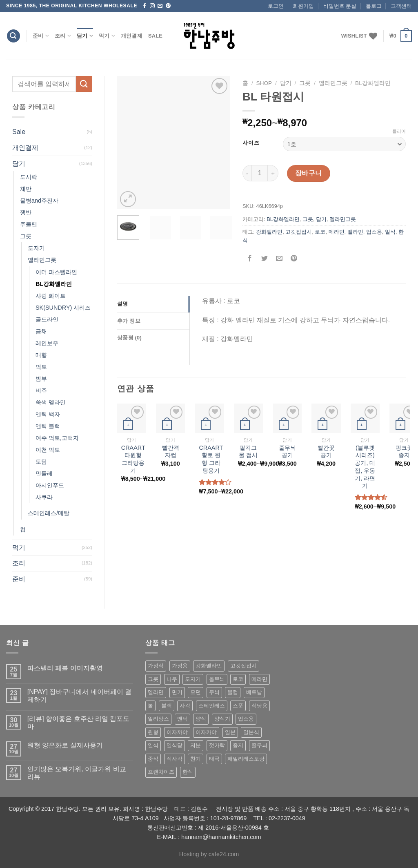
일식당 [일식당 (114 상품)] (175, 745)
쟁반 (26, 212)
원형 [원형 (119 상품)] (153, 732)
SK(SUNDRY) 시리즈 (63, 308)
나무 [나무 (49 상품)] (172, 679)
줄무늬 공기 (287, 452)
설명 (123, 304)
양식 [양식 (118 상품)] (201, 719)
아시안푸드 (50, 485)
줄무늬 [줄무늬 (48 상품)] (259, 745)
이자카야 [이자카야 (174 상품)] (206, 732)
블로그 (374, 6)
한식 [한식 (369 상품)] (188, 772)
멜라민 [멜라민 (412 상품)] (156, 692)
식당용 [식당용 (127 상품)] (259, 706)
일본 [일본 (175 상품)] (230, 732)
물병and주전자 (39, 201)
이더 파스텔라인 (56, 272)
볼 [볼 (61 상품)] (150, 706)
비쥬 (41, 390)
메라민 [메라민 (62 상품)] (259, 679)
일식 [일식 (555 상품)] (153, 745)
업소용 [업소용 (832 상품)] (246, 719)
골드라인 (47, 319)
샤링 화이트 (51, 296)
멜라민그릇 (42, 260)
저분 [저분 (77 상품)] (196, 745)
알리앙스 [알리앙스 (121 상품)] (158, 719)
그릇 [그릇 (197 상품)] (153, 679)
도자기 (36, 248)
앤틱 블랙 (48, 426)
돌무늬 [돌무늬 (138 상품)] (217, 679)
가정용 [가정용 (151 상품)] (180, 666)
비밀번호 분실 (340, 6)
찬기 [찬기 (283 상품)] (196, 759)
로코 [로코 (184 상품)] (238, 679)
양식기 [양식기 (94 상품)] (222, 719)
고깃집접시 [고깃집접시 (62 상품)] (243, 666)
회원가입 (303, 6)
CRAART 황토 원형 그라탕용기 (211, 459)
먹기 (107, 36)
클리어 (399, 131)
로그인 (276, 6)
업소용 (374, 232)
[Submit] (84, 84)
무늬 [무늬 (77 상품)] (214, 692)
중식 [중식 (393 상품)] (153, 759)
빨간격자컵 (171, 452)
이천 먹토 (48, 450)
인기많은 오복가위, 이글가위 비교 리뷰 (77, 773)
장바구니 (309, 173)
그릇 (26, 236)
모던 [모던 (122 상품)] (196, 692)
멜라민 (355, 232)
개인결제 (132, 36)
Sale (155, 36)
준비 (41, 36)
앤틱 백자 (48, 414)
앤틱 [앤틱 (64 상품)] (182, 719)
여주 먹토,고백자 (57, 438)
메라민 (337, 232)
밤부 (41, 379)
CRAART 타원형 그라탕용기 (133, 459)
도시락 (29, 177)
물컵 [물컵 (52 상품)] (233, 692)
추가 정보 (129, 321)
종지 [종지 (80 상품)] (238, 745)
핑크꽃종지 (404, 452)
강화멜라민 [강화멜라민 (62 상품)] (209, 666)
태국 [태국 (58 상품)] (214, 759)
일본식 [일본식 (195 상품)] (251, 732)
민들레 (44, 473)
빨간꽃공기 (326, 452)
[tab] (153, 304)
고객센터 (401, 6)
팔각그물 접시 (248, 452)
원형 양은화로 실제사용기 (65, 745)
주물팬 (29, 224)
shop (264, 83)
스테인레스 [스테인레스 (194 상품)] (212, 706)
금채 (41, 331)
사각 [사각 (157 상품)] (185, 706)
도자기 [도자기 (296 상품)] (193, 679)
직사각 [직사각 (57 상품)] (175, 759)
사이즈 (251, 143)
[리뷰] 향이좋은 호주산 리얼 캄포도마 (79, 723)
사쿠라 (44, 497)
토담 (41, 462)
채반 (26, 189)
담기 (85, 36)
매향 (41, 355)
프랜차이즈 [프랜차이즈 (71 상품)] (161, 772)
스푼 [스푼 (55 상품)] (238, 706)
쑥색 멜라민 (51, 402)
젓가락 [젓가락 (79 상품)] (217, 745)
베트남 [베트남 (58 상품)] (254, 692)
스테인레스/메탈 (49, 513)
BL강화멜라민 (54, 284)
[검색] (13, 36)
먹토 (41, 367)
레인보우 (47, 343)
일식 (390, 232)
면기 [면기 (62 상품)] (177, 692)
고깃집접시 (299, 232)
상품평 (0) (129, 338)
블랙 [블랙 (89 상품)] (167, 706)
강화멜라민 (269, 232)
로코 (320, 232)
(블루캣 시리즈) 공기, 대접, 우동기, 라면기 (365, 467)
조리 (63, 36)
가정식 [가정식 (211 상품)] (156, 666)
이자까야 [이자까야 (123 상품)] (177, 732)
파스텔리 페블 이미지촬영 (65, 668)
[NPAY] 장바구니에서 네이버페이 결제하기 (79, 696)
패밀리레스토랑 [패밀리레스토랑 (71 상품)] (246, 759)
